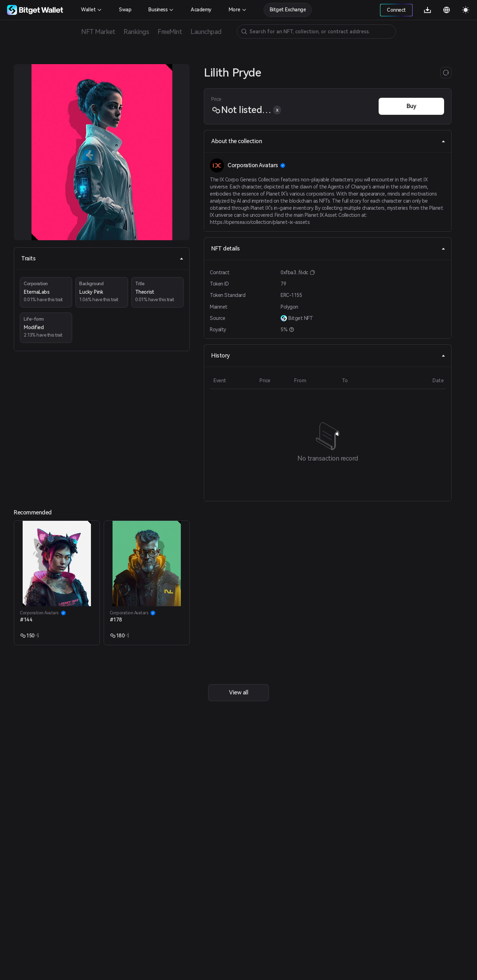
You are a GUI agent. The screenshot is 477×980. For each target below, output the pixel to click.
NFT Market (98, 32)
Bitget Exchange (288, 10)
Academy (201, 10)
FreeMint (170, 32)
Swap (125, 10)
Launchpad (206, 32)
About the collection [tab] (328, 141)
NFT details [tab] (328, 249)
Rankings (136, 32)
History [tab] (328, 356)
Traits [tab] (102, 258)
